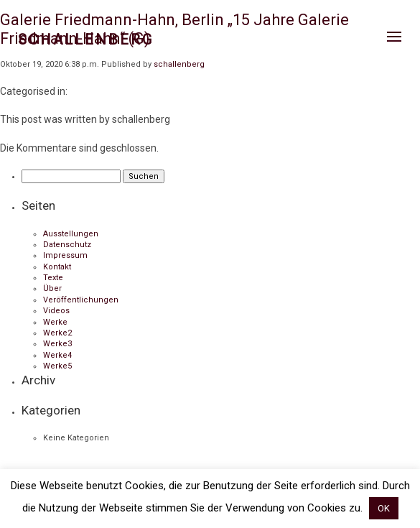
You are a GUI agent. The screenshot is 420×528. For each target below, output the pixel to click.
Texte (53, 278)
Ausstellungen (71, 234)
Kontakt (57, 267)
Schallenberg (86, 40)
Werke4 (57, 355)
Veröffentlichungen (81, 300)
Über (52, 288)
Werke (55, 322)
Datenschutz (67, 245)
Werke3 (57, 344)
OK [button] (384, 508)
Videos (56, 311)
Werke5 (57, 366)
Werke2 (57, 333)
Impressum (65, 255)
